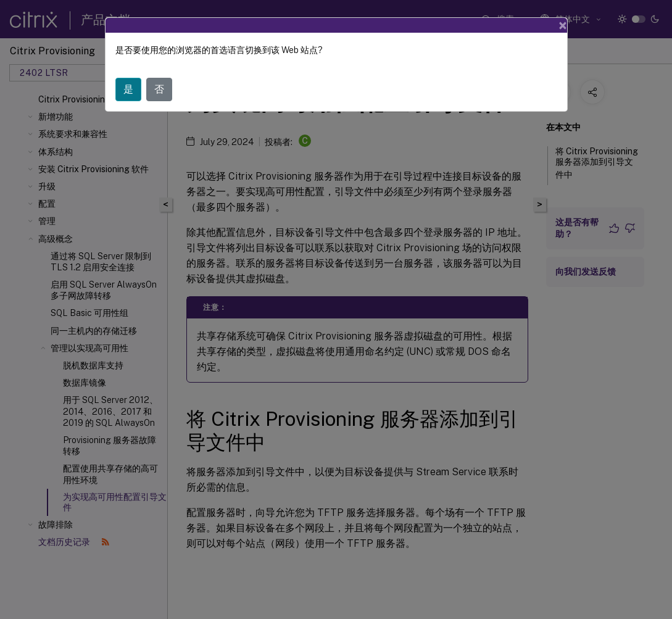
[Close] (563, 25)
